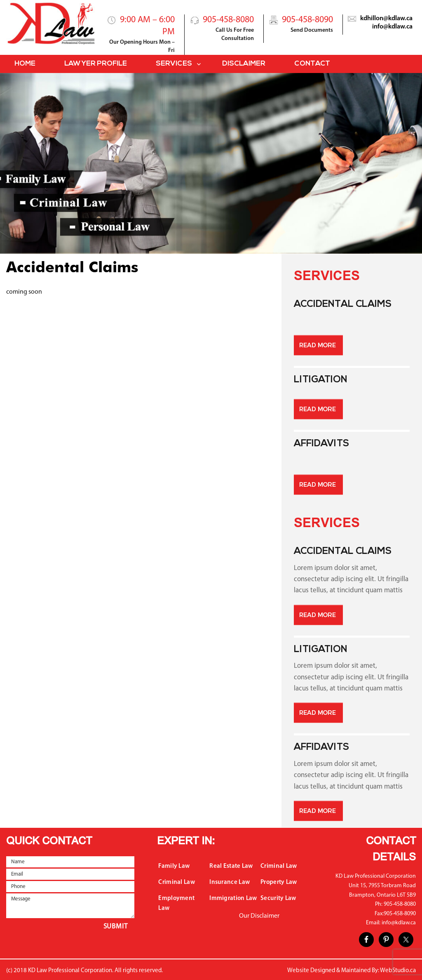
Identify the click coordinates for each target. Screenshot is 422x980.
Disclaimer (244, 64)
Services (174, 64)
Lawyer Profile (96, 64)
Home (25, 64)
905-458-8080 (228, 20)
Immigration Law (233, 899)
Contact (312, 64)
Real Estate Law (231, 866)
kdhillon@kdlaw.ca (386, 19)
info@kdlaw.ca (392, 27)
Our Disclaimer (259, 916)
